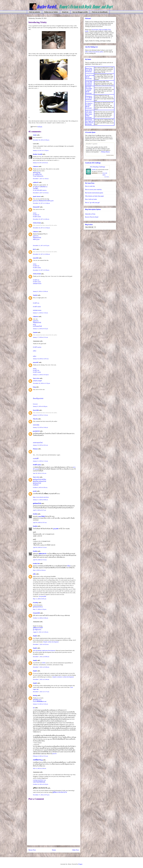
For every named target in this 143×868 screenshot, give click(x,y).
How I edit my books (91, 199)
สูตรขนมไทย (37, 172)
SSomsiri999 (36, 613)
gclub (34, 324)
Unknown (36, 166)
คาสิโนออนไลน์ (37, 326)
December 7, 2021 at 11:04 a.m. (41, 679)
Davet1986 (36, 410)
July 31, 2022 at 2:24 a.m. (40, 768)
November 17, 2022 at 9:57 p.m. (41, 795)
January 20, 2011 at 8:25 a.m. (41, 163)
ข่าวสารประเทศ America (40, 190)
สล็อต (69, 566)
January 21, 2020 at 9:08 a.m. (41, 500)
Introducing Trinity (38, 22)
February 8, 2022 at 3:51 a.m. (41, 756)
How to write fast (90, 186)
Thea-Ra (35, 419)
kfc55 (34, 249)
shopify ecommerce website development (63, 677)
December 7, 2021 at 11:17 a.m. (41, 692)
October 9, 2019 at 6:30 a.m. (40, 487)
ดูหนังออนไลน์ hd (38, 607)
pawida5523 (36, 431)
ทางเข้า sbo (36, 215)
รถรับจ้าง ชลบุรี (37, 381)
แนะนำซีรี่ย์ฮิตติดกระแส (40, 701)
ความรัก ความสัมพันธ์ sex (40, 187)
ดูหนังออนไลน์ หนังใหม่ (40, 479)
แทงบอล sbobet (37, 284)
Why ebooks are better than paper (94, 196)
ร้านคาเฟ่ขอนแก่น (38, 176)
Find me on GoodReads (100, 12)
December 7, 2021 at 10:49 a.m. (41, 667)
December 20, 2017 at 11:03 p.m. (42, 228)
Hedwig (35, 695)
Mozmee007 (36, 207)
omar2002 (36, 258)
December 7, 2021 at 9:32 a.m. (41, 644)
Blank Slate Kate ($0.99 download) (89, 70)
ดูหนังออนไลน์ (37, 483)
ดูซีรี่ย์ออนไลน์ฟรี (38, 628)
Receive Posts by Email (92, 217)
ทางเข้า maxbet (37, 347)
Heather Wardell (38, 154)
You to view (36, 378)
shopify (35, 636)
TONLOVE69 (37, 223)
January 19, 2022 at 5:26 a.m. (41, 704)
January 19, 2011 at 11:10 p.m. (41, 150)
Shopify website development (51, 642)
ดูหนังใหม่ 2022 (37, 700)
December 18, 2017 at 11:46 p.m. (42, 203)
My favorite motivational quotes (94, 193)
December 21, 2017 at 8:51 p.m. (41, 245)
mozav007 (36, 362)
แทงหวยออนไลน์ (38, 443)
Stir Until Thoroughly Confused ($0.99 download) (89, 90)
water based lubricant (39, 782)
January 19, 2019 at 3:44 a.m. (41, 427)
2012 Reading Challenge (97, 167)
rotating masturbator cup (39, 780)
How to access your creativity (93, 190)
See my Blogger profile (80, 12)
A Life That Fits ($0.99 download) (89, 83)
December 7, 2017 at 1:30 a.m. (41, 179)
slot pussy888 (43, 596)
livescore (35, 404)
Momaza (35, 449)
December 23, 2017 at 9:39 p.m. (41, 270)
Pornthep (36, 603)
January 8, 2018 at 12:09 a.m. (41, 291)
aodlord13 (36, 182)
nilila (34, 574)
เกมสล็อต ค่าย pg (38, 760)
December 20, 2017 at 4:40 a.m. (41, 219)
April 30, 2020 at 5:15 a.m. (40, 560)
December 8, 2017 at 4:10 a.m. (41, 193)
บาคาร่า (54, 754)
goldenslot (36, 201)
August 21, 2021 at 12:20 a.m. (41, 632)
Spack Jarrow (37, 196)
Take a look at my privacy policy (94, 52)
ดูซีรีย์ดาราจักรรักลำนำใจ (60, 792)
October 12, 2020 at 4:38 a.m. (41, 618)
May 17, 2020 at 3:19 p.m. (40, 609)
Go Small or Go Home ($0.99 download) (89, 106)
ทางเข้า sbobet (37, 217)
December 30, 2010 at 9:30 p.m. (41, 140)
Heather (94, 170)
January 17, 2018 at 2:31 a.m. (41, 337)
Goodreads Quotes (110, 155)
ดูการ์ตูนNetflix (37, 630)
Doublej (35, 514)
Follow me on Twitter (51, 12)
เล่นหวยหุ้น (36, 425)
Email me (65, 12)
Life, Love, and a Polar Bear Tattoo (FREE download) (89, 114)
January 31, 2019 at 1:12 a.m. (41, 461)
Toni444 (35, 295)
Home (54, 850)
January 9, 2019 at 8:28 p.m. (40, 406)
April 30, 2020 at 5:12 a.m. (40, 547)
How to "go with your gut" (93, 203)
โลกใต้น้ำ (36, 188)
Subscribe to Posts (90, 214)
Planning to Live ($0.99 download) (89, 98)
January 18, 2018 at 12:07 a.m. (41, 359)
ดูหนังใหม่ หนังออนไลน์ (40, 481)
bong (34, 387)
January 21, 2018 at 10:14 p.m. (41, 375)
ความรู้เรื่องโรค (37, 174)
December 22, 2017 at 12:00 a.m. (42, 254)
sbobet (35, 213)
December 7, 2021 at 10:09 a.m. (41, 657)
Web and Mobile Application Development (44, 651)
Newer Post (32, 850)
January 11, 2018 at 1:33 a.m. (41, 313)
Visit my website (35, 12)
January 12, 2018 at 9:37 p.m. (41, 329)
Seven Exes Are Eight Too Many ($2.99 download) (90, 122)
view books (107, 177)
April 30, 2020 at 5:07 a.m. (40, 522)
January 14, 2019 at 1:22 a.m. (41, 415)
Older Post (75, 850)
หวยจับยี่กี (36, 459)
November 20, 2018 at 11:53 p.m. (42, 383)
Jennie (35, 135)
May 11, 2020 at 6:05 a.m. (40, 599)
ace (34, 708)
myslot (35, 491)
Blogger (80, 864)
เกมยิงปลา (36, 485)
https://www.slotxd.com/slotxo (41, 497)
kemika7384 (36, 563)
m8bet (35, 351)
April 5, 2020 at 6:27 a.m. (40, 510)
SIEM (44, 663)
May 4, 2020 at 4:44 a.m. (39, 570)
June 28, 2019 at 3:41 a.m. (40, 473)
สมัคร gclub (50, 201)
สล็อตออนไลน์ (43, 201)
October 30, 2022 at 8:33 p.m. (41, 784)
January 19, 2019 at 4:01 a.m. (41, 445)
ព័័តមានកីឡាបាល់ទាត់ (38, 399)
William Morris (105, 152)
